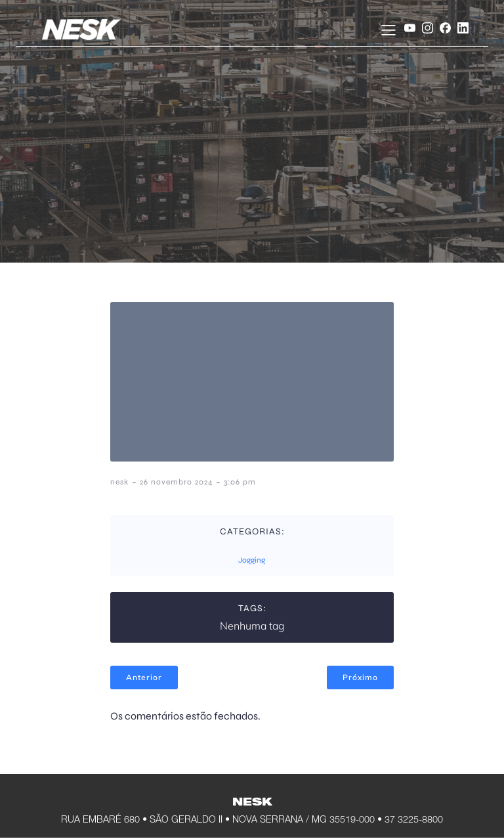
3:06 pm (240, 482)
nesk (119, 482)
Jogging (252, 560)
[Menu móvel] (383, 30)
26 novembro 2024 (176, 482)
